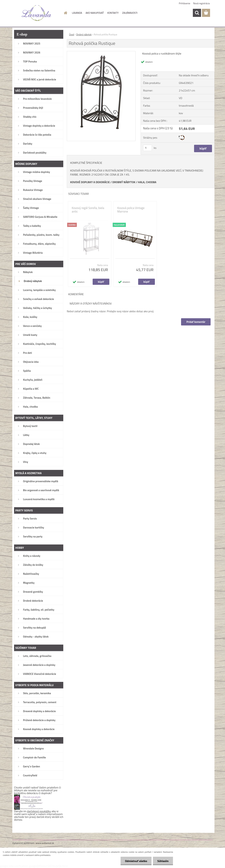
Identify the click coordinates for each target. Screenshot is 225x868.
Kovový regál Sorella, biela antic (88, 210)
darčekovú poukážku (39, 811)
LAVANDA (77, 13)
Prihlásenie (185, 3)
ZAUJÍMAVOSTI (130, 13)
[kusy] (147, 148)
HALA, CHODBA (147, 182)
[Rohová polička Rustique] (101, 53)
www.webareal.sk (45, 843)
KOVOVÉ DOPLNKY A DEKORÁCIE (90, 182)
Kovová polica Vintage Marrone (131, 210)
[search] (197, 13)
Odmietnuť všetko (136, 861)
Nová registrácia (201, 3)
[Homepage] (65, 13)
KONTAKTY (113, 13)
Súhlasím (163, 861)
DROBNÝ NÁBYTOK (124, 182)
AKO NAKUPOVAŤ (95, 13)
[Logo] (36, 13)
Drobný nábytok (84, 34)
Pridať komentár (196, 322)
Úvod (72, 34)
